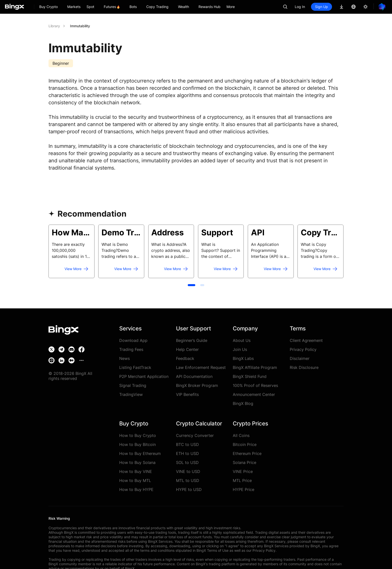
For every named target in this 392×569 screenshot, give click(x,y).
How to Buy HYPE (136, 489)
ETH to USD (187, 453)
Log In (300, 7)
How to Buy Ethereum (140, 453)
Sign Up (321, 7)
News (124, 358)
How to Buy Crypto (138, 435)
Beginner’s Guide (192, 340)
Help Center (187, 349)
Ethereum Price (247, 453)
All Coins (241, 435)
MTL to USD (188, 480)
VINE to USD (188, 471)
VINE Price (243, 471)
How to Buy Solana (137, 462)
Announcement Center (254, 394)
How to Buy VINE (136, 471)
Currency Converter (195, 435)
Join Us (240, 349)
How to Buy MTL (135, 480)
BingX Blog (243, 403)
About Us (242, 340)
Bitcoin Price (245, 444)
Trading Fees (131, 349)
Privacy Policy (303, 349)
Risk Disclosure (304, 367)
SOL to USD (187, 462)
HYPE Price (243, 489)
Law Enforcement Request (201, 367)
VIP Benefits (187, 394)
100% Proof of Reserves (255, 385)
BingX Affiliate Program (255, 367)
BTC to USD (187, 444)
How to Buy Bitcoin (137, 444)
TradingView (131, 394)
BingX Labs (243, 358)
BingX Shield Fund (250, 376)
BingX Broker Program (197, 385)
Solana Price (244, 462)
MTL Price (242, 480)
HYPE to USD (189, 489)
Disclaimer (300, 358)
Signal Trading (133, 385)
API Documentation (194, 376)
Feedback (185, 358)
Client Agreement (306, 340)
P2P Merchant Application (144, 376)
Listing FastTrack (135, 367)
